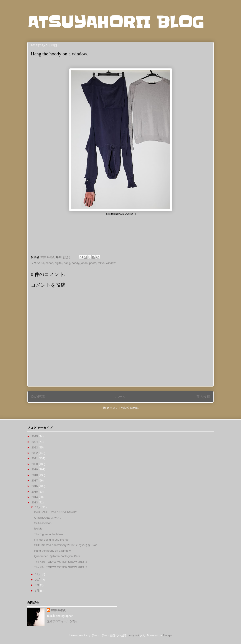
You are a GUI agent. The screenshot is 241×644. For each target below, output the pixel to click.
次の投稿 (38, 397)
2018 (35, 475)
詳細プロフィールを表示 (62, 621)
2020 (35, 464)
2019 (35, 469)
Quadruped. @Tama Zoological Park (57, 556)
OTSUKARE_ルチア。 (48, 518)
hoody (75, 263)
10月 (38, 580)
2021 (35, 458)
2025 (35, 436)
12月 (38, 507)
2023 (35, 447)
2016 (35, 486)
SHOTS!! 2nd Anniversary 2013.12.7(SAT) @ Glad (66, 545)
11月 (38, 574)
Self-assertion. (43, 523)
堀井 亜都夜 (59, 610)
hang (67, 263)
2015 (35, 492)
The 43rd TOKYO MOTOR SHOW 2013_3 (60, 562)
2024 (35, 442)
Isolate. (39, 529)
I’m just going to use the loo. (52, 540)
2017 (35, 481)
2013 (35, 502)
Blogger (167, 635)
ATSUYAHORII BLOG (116, 22)
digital (59, 263)
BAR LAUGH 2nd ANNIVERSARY (55, 512)
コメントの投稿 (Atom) (124, 408)
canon (49, 263)
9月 (38, 585)
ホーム (120, 397)
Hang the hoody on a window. (53, 551)
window (111, 263)
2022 (35, 453)
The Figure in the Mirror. (49, 534)
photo (93, 263)
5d (42, 263)
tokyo (101, 263)
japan (84, 263)
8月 (38, 591)
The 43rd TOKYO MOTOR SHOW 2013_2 (60, 567)
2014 (35, 497)
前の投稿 (203, 397)
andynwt (134, 635)
